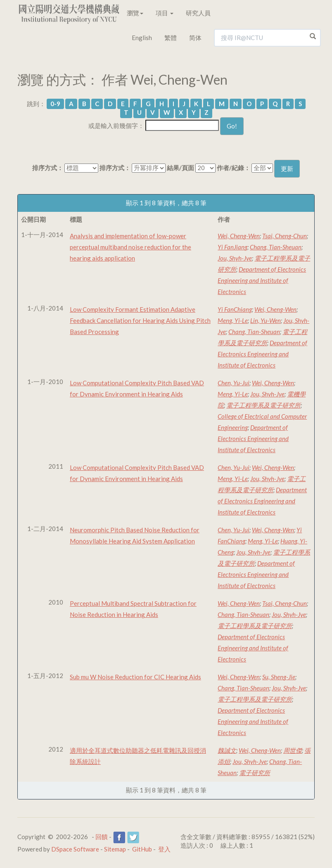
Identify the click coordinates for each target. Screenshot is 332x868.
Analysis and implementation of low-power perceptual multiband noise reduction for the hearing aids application (130, 247)
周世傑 (293, 750)
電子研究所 (255, 773)
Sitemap (115, 849)
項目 (165, 13)
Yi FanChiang (235, 309)
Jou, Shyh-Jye (235, 258)
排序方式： (48, 168)
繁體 (171, 38)
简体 (195, 38)
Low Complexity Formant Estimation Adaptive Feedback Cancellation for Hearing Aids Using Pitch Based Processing (140, 320)
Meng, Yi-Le (233, 320)
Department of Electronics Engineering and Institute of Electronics (262, 280)
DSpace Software (75, 849)
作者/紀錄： (234, 168)
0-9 (55, 104)
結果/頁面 (180, 168)
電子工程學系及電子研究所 (263, 405)
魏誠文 (227, 750)
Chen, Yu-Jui (234, 383)
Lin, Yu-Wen (266, 320)
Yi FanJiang (232, 247)
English (142, 38)
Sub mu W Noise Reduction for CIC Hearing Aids (135, 677)
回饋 (102, 837)
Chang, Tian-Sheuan (276, 247)
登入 (164, 849)
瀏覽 (135, 13)
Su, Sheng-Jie (279, 677)
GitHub (142, 849)
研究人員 (198, 13)
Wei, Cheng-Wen (239, 236)
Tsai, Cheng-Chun (285, 236)
